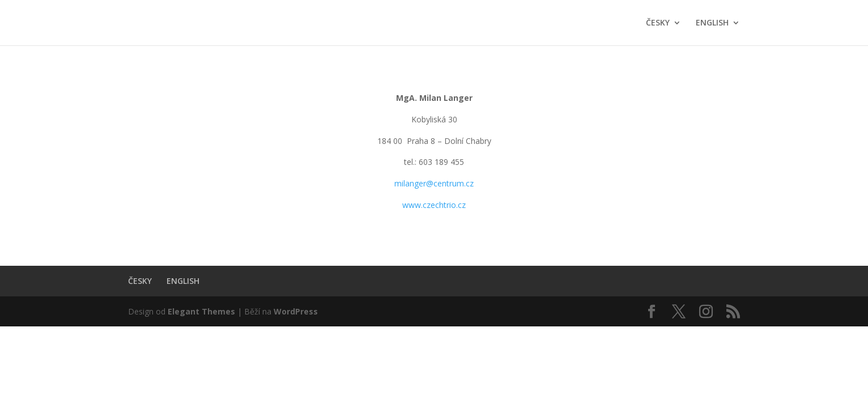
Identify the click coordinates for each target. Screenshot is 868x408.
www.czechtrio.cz (434, 205)
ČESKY (658, 23)
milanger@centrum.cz (434, 183)
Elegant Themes (201, 311)
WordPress (296, 311)
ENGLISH (712, 23)
